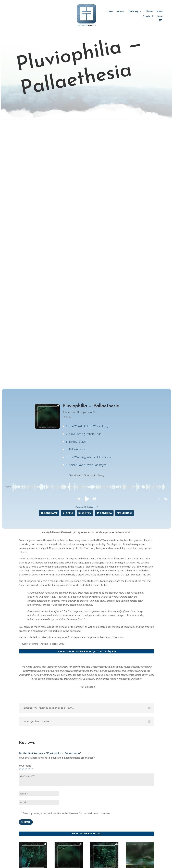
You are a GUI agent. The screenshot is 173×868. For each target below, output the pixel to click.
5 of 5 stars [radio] (32, 510)
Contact (148, 17)
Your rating (25, 507)
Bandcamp (49, 254)
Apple (68, 254)
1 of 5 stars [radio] (20, 510)
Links (160, 17)
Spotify (85, 254)
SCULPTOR (115, 864)
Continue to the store (114, 647)
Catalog (134, 11)
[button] (79, 240)
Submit (26, 563)
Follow (125, 794)
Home (109, 11)
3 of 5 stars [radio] (26, 510)
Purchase (125, 254)
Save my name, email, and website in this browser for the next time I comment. (67, 555)
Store (149, 11)
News (160, 11)
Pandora (104, 254)
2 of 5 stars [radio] (23, 510)
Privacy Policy (44, 829)
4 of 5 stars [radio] (29, 510)
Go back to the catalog (59, 647)
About (121, 11)
